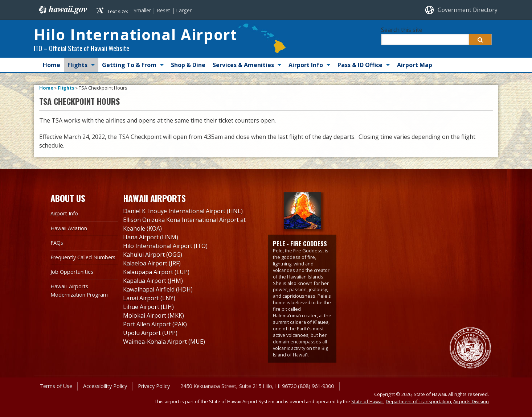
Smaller (142, 10)
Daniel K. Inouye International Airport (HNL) (183, 211)
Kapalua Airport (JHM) (153, 281)
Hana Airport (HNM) (151, 237)
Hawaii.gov (62, 10)
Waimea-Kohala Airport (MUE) (164, 342)
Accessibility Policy (105, 386)
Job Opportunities (72, 272)
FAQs (57, 243)
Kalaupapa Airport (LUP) (156, 272)
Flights (77, 65)
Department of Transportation (418, 401)
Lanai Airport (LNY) (149, 298)
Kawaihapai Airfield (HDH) (158, 289)
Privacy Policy (154, 386)
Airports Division (471, 401)
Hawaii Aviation (69, 228)
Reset (163, 10)
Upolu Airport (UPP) (150, 333)
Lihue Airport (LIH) (148, 307)
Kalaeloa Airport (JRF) (152, 263)
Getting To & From (129, 65)
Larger (184, 10)
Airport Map (415, 65)
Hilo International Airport (135, 34)
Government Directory (468, 10)
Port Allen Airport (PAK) (155, 324)
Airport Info (306, 65)
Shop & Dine (188, 65)
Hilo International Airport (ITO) (165, 246)
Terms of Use (56, 386)
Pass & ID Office (360, 65)
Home (52, 65)
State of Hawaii (367, 401)
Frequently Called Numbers (83, 257)
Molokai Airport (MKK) (154, 315)
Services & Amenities (243, 65)
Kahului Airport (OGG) (153, 255)
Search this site (402, 30)
